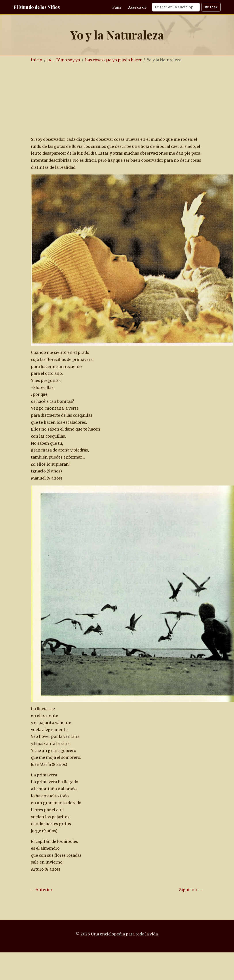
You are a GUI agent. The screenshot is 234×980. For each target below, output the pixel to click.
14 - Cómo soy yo (64, 60)
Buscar (211, 7)
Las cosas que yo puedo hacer (113, 60)
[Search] (176, 7)
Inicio (37, 60)
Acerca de (137, 7)
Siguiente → (191, 890)
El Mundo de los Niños (37, 7)
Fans (117, 7)
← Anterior (42, 890)
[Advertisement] (117, 100)
